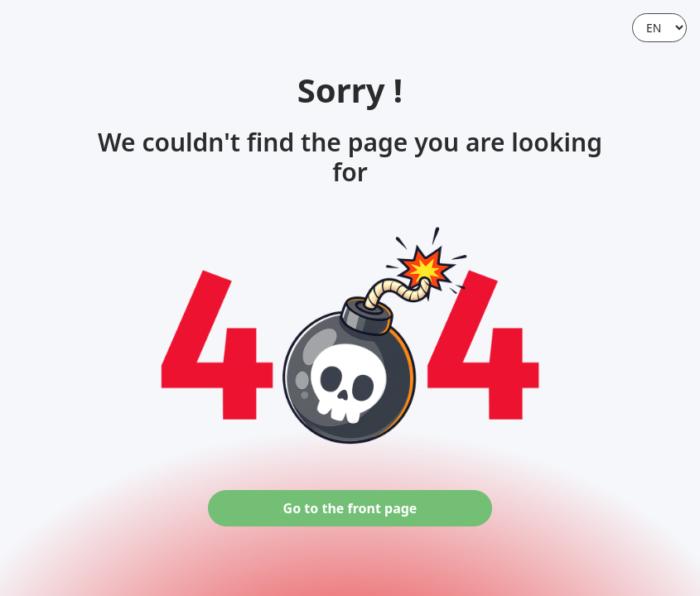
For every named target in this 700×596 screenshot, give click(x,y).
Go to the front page (350, 508)
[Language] (659, 28)
